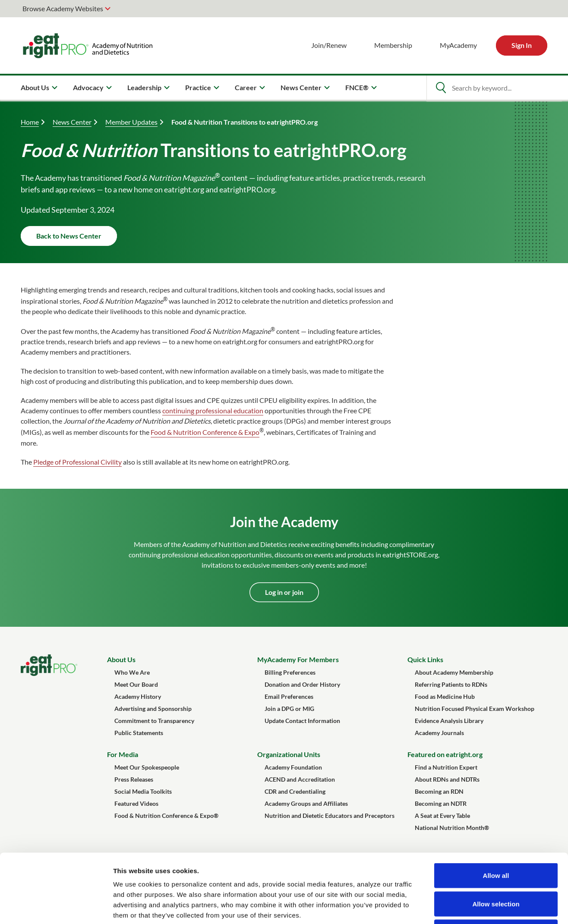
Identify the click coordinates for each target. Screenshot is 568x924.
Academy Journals (439, 733)
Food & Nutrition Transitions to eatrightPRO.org (245, 122)
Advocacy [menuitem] (88, 87)
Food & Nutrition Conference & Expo (205, 432)
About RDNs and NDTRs (447, 779)
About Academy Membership (454, 672)
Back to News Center (69, 236)
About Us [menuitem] (35, 87)
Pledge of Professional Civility (77, 462)
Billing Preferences (290, 672)
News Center (72, 122)
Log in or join (284, 592)
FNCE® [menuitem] (357, 87)
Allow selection (496, 839)
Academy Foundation (293, 767)
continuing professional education (213, 410)
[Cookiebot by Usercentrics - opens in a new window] (56, 907)
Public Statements (139, 733)
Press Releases (134, 779)
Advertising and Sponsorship (153, 709)
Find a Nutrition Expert (446, 767)
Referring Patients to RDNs (451, 684)
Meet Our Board (136, 684)
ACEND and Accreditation (300, 779)
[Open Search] (441, 88)
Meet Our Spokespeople (147, 767)
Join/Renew (329, 45)
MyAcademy (458, 45)
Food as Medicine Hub (445, 696)
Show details (453, 907)
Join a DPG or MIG (289, 709)
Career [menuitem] (246, 87)
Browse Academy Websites (63, 8)
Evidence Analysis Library (449, 721)
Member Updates (131, 122)
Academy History (138, 696)
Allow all (496, 811)
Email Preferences (289, 696)
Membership (393, 45)
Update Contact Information (302, 721)
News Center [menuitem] (301, 87)
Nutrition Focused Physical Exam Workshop (475, 709)
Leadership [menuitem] (144, 87)
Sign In (522, 45)
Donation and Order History (302, 684)
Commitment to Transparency (154, 721)
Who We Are (132, 672)
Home (30, 122)
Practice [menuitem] (198, 87)
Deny (496, 867)
